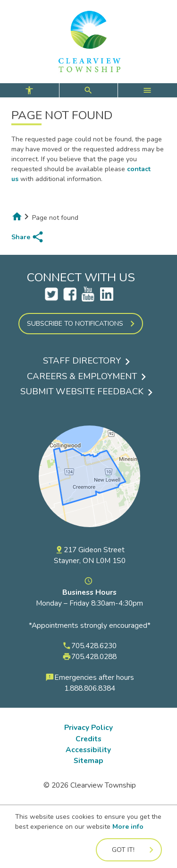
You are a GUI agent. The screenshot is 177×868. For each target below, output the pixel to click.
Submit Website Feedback (82, 391)
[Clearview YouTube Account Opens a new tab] (88, 298)
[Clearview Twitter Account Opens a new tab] (51, 298)
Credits (88, 739)
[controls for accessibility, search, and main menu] (88, 90)
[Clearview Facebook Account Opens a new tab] (70, 298)
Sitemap (88, 760)
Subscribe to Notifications (75, 324)
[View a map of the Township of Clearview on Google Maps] (89, 539)
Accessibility (88, 750)
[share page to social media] (28, 237)
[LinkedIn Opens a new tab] (107, 298)
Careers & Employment (82, 376)
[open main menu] (147, 90)
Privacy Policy (88, 727)
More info (128, 827)
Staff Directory (82, 361)
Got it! (123, 850)
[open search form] (88, 90)
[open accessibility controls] (29, 90)
